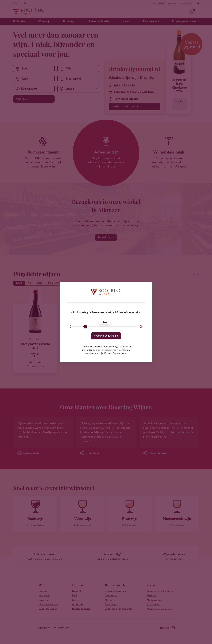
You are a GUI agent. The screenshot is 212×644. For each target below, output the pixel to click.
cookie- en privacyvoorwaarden (110, 350)
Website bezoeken (105, 336)
